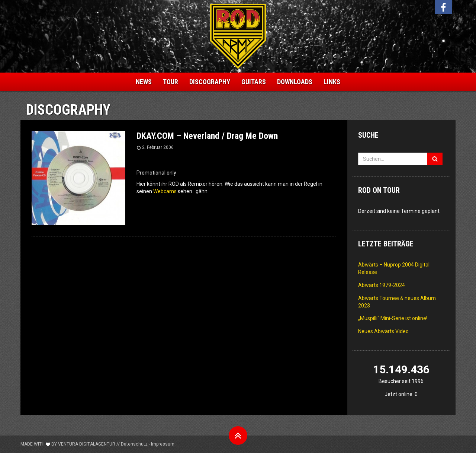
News (144, 82)
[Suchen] (435, 159)
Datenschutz (134, 444)
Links (332, 82)
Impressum (163, 444)
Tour (171, 82)
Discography (210, 82)
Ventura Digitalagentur (87, 444)
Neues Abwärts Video (383, 331)
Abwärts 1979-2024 (382, 285)
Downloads (295, 82)
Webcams (165, 191)
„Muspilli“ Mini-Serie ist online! (393, 318)
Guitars (254, 82)
